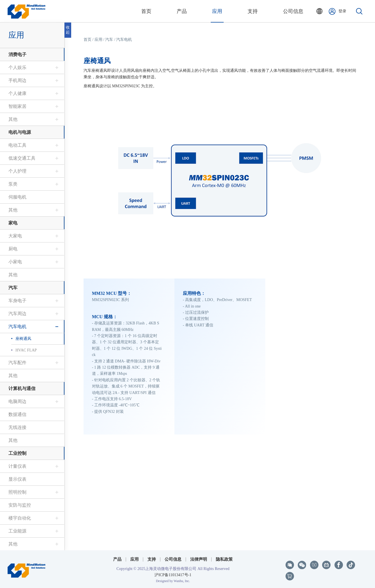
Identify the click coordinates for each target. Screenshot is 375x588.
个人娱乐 (17, 67)
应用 (16, 35)
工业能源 (17, 531)
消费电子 (17, 54)
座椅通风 (23, 339)
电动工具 (17, 145)
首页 (87, 40)
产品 (117, 559)
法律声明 (199, 559)
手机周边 (17, 80)
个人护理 (17, 171)
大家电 (15, 236)
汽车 (13, 288)
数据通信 (17, 414)
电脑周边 (17, 401)
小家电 (15, 262)
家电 (13, 223)
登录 (337, 11)
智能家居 (17, 106)
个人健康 (17, 93)
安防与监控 (20, 505)
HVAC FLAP (26, 350)
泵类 (13, 184)
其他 (13, 119)
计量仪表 (17, 466)
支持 (152, 559)
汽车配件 (17, 363)
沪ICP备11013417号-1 (173, 575)
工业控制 (17, 453)
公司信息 (173, 559)
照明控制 (17, 492)
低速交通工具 (22, 158)
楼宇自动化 (20, 518)
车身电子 (17, 301)
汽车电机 (17, 327)
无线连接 (17, 427)
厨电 (13, 249)
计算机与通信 (22, 388)
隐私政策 (224, 559)
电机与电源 (20, 132)
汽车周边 (17, 314)
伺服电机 (17, 197)
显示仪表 (17, 479)
